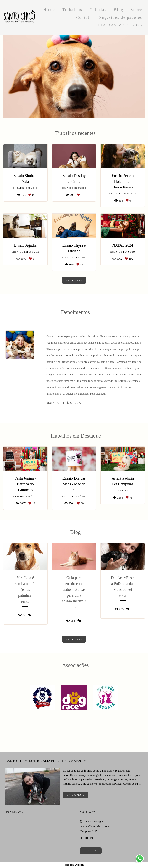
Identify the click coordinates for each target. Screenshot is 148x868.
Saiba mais (76, 795)
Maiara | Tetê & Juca (64, 403)
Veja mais (74, 280)
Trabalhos (72, 10)
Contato (84, 17)
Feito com (74, 865)
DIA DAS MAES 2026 (120, 25)
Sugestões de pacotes (121, 17)
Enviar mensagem (94, 822)
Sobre (136, 10)
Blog (119, 10)
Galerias (98, 10)
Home (49, 10)
